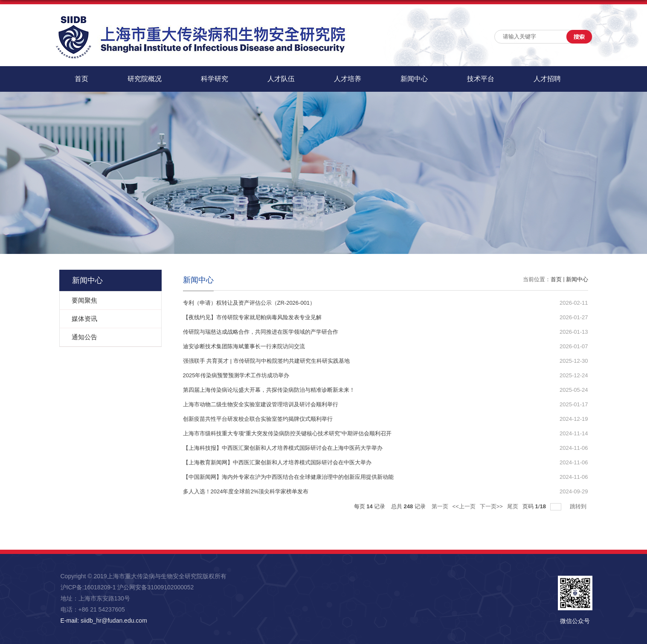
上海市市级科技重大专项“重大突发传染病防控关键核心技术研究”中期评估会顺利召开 (287, 433)
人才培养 (348, 79)
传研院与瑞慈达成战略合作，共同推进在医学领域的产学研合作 (261, 332)
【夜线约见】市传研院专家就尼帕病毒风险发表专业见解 (252, 317)
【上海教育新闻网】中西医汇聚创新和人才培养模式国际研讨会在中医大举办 (277, 462)
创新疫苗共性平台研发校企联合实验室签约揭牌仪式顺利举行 (258, 419)
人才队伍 (281, 79)
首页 (81, 79)
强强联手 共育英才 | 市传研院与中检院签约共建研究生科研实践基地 (266, 361)
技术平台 (481, 79)
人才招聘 (547, 79)
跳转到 (579, 506)
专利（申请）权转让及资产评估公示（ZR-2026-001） (249, 303)
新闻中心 (414, 79)
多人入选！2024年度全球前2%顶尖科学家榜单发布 (246, 491)
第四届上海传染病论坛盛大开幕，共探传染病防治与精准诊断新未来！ (269, 390)
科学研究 (215, 79)
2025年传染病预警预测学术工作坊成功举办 (236, 375)
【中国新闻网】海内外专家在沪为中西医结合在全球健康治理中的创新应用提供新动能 (288, 477)
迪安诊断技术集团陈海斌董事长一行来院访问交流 (244, 346)
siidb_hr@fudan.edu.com (114, 621)
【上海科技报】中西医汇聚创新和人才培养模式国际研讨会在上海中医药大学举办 (283, 448)
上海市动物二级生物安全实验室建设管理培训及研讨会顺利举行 (261, 404)
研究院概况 (145, 79)
